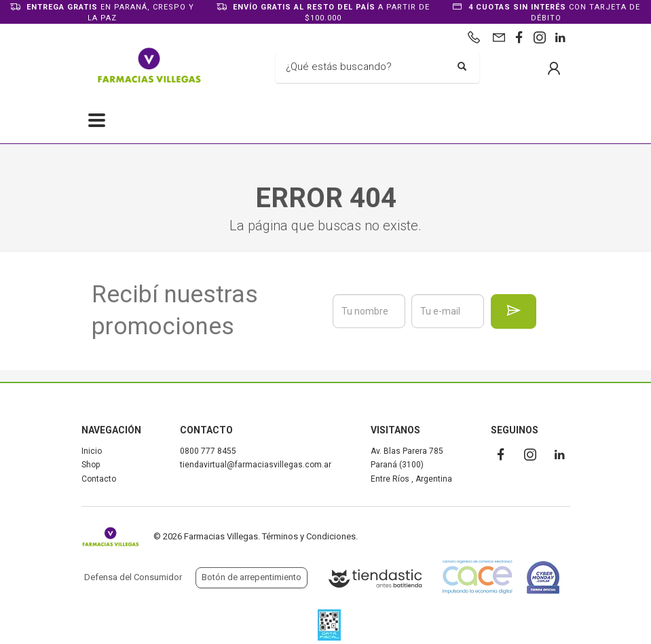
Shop (91, 465)
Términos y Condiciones (309, 536)
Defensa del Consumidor (133, 577)
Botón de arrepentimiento (252, 577)
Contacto (99, 479)
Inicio (92, 451)
